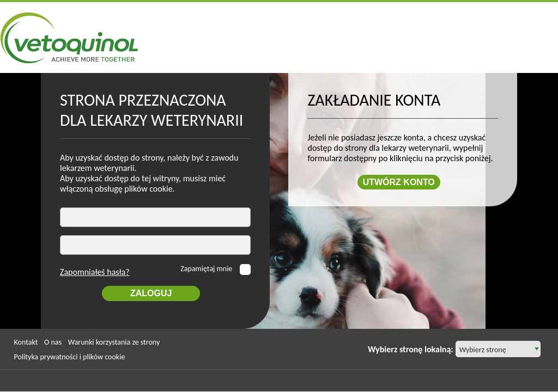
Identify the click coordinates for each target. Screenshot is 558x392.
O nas (53, 343)
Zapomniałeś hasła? (95, 272)
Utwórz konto (399, 183)
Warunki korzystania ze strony (114, 343)
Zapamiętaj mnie (207, 269)
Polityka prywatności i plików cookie (70, 357)
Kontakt (26, 343)
